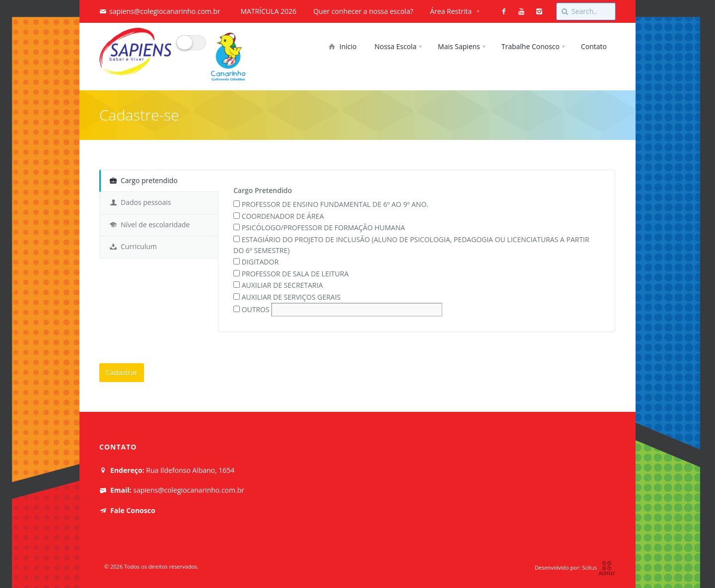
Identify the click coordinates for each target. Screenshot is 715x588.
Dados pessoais (140, 202)
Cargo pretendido (144, 180)
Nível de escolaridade (150, 225)
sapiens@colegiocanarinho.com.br (165, 11)
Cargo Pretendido (263, 190)
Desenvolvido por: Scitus (575, 567)
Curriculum (133, 246)
